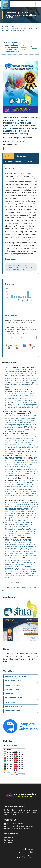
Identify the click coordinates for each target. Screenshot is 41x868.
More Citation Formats (15, 338)
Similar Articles (9, 363)
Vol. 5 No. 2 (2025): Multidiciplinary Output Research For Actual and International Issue (19, 29)
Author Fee (10, 702)
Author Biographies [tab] (13, 161)
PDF (8, 148)
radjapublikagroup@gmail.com (22, 826)
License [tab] (29, 161)
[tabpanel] (21, 219)
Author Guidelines (13, 681)
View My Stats (12, 745)
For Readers (9, 838)
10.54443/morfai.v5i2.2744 (17, 142)
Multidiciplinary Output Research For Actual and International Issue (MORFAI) (20, 15)
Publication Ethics (13, 706)
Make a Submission (13, 685)
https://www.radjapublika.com (22, 828)
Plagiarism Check (13, 711)
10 (15, 582)
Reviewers (10, 693)
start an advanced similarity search (26, 587)
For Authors (9, 840)
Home (5, 26)
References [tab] (21, 156)
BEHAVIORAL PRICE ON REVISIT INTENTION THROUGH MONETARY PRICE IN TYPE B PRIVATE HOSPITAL (21, 524)
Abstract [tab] (9, 156)
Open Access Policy (14, 698)
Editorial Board (12, 689)
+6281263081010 (18, 824)
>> (18, 582)
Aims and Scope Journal (16, 676)
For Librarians (9, 842)
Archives (13, 26)
